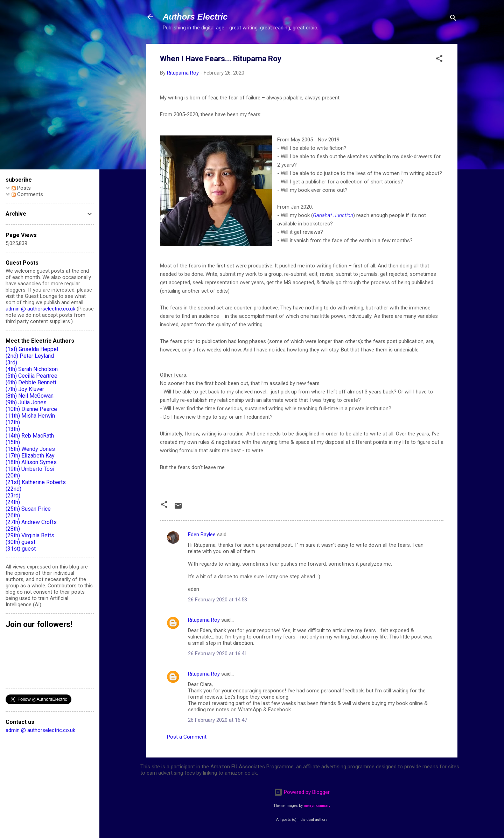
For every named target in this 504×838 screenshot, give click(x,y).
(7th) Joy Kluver (25, 389)
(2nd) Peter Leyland (30, 356)
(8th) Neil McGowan (30, 396)
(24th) (13, 502)
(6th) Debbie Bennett (31, 382)
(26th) (13, 515)
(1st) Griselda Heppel (32, 349)
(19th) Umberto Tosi (30, 469)
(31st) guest (21, 549)
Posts (21, 188)
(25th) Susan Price (28, 509)
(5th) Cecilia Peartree (31, 376)
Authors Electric (195, 17)
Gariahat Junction (333, 215)
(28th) (13, 529)
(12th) (13, 422)
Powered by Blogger (302, 792)
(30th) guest (20, 542)
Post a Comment (187, 737)
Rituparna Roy (204, 620)
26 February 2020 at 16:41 (218, 654)
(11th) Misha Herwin (30, 416)
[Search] (453, 19)
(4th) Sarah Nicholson (32, 369)
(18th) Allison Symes (31, 462)
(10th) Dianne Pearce (31, 409)
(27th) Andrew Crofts (31, 522)
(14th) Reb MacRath (30, 436)
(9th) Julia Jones (26, 402)
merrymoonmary (317, 806)
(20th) (13, 476)
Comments (27, 194)
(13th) (13, 429)
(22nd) (13, 489)
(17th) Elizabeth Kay (30, 456)
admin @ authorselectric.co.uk (40, 309)
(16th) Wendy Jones (30, 449)
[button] (439, 60)
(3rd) (11, 362)
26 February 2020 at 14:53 (218, 600)
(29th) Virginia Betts (30, 535)
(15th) (13, 442)
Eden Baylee (202, 535)
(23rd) (13, 495)
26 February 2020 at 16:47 (218, 720)
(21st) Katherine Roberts (36, 482)
